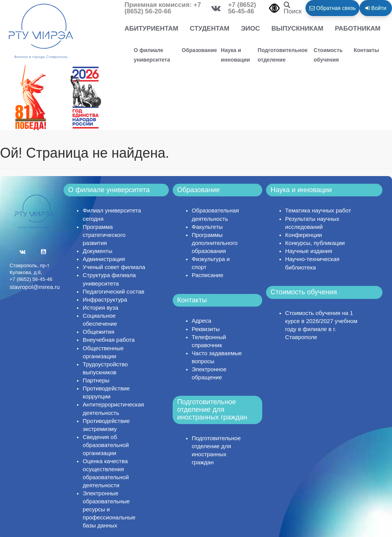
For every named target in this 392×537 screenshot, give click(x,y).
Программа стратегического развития (104, 235)
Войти (376, 8)
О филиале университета (152, 55)
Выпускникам (297, 29)
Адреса (202, 321)
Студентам (210, 29)
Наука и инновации (235, 55)
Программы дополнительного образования (215, 243)
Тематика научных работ (318, 210)
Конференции (304, 235)
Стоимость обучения (328, 55)
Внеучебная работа (109, 340)
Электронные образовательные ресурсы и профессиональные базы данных (109, 509)
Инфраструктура (105, 300)
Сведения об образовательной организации (106, 445)
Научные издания (309, 251)
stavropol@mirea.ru (35, 287)
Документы (97, 251)
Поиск (293, 8)
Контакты (366, 50)
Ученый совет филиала (114, 267)
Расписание (208, 275)
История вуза (100, 308)
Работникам (358, 29)
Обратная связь (332, 8)
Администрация (104, 259)
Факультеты (207, 227)
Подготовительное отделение (283, 55)
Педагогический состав (114, 291)
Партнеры (96, 380)
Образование (199, 50)
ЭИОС (250, 29)
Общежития (98, 332)
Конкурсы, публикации (315, 243)
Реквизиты (206, 329)
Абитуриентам (151, 29)
